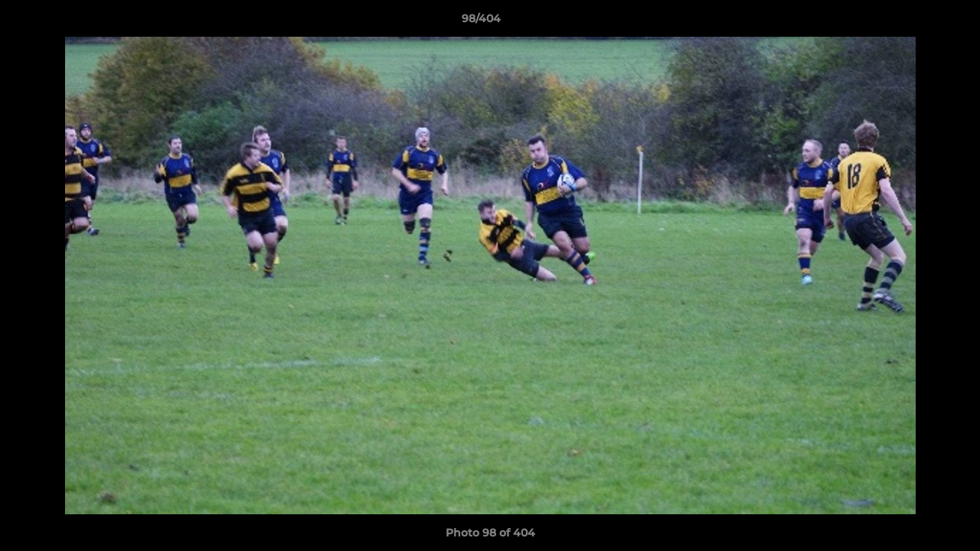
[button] (916, 22)
